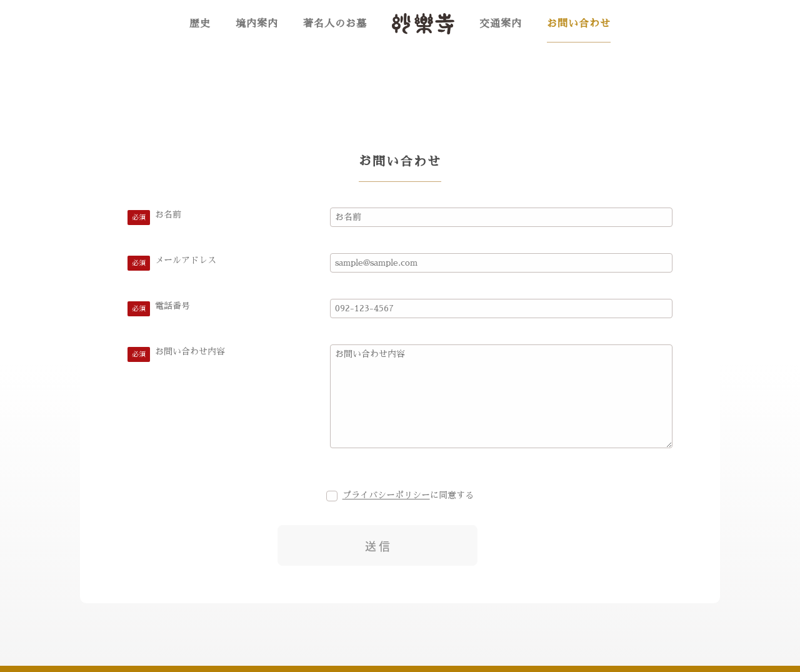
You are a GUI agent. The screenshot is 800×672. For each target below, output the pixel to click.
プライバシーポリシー (386, 495)
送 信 (377, 546)
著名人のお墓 (335, 24)
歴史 (200, 24)
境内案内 (257, 24)
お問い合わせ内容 (190, 351)
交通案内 (501, 24)
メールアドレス (186, 260)
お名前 (168, 214)
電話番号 (172, 306)
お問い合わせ (579, 24)
